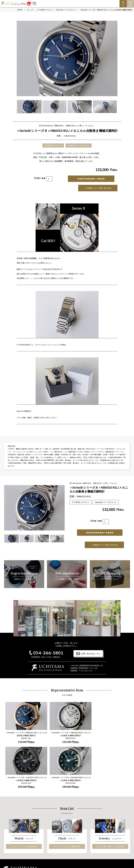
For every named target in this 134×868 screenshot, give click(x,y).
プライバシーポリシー (99, 848)
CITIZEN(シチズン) (45, 10)
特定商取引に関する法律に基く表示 (104, 845)
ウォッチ (30, 10)
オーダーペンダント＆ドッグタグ (62, 843)
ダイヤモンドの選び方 (57, 837)
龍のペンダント (55, 846)
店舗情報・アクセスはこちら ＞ (83, 671)
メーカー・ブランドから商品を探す (24, 795)
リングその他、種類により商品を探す (110, 795)
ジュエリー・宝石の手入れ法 (60, 840)
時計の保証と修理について (16, 837)
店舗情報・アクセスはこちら (116, 820)
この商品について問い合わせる (98, 188)
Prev (20, 58)
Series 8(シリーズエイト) (65, 10)
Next (114, 58)
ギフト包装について (98, 830)
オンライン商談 (96, 839)
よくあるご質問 (96, 836)
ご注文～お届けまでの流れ (100, 833)
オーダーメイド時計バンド (16, 840)
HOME (20, 10)
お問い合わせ (95, 842)
